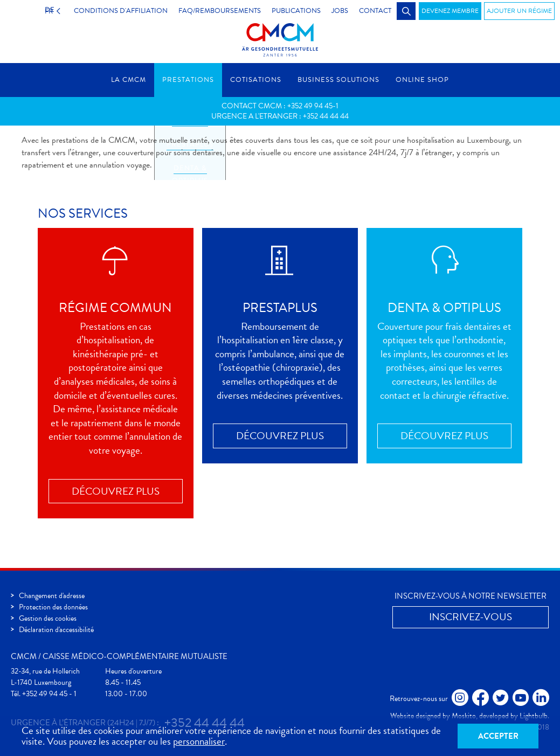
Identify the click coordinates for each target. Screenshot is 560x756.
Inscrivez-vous (471, 617)
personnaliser (199, 741)
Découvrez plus (116, 491)
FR (46, 11)
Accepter (498, 736)
